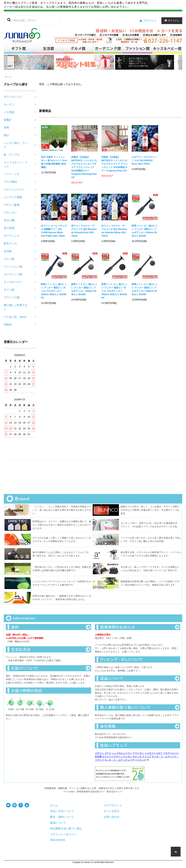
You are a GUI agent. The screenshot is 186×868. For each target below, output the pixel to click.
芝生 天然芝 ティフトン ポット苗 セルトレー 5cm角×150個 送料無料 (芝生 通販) (54, 162)
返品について (58, 823)
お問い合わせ (112, 817)
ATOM (61, 840)
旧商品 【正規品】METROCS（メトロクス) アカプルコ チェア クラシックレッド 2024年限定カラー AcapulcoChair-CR (115, 164)
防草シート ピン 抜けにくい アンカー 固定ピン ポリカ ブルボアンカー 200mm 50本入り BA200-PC (54, 291)
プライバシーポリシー (63, 834)
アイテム (171, 21)
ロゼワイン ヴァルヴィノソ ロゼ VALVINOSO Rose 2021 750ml (144, 160)
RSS (53, 840)
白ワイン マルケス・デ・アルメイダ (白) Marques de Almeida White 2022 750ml (114, 231)
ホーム (8, 77)
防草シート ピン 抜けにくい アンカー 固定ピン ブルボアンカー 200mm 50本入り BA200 (145, 231)
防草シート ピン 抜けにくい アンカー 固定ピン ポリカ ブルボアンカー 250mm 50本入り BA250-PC (115, 291)
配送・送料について (62, 817)
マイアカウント (113, 805)
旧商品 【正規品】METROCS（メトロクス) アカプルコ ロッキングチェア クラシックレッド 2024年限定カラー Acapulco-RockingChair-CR (84, 167)
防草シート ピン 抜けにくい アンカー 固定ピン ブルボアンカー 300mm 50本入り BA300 (145, 289)
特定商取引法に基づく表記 (66, 828)
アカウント (150, 21)
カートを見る (112, 811)
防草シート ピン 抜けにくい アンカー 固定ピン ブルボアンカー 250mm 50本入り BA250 (84, 289)
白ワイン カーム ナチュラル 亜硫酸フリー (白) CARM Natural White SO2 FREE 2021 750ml (54, 231)
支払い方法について (62, 811)
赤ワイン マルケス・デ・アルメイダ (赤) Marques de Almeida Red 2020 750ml (84, 231)
